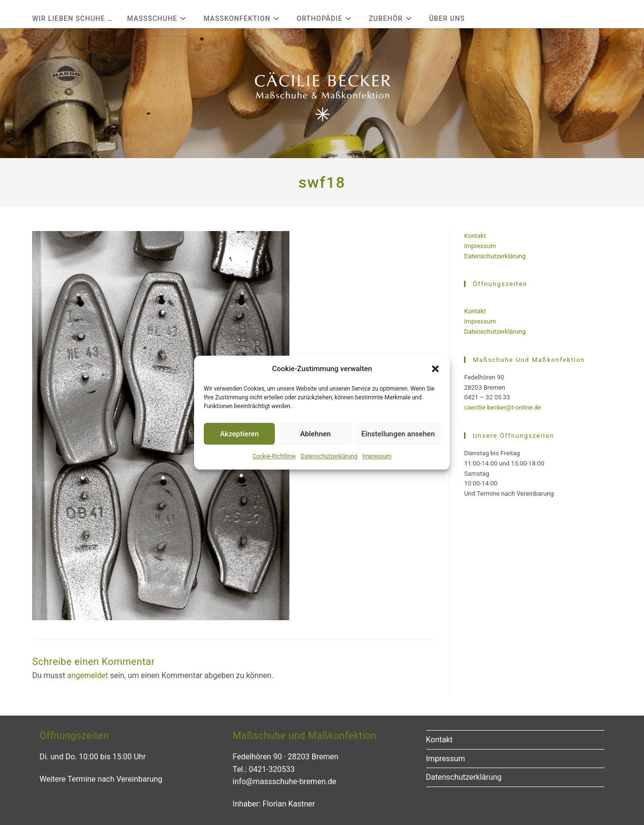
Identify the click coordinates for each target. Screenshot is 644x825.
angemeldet (88, 675)
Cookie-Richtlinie (274, 456)
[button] (435, 369)
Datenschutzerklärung (329, 456)
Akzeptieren (239, 434)
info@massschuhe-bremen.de (284, 781)
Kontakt (475, 236)
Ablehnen (315, 434)
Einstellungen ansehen (398, 434)
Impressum (377, 456)
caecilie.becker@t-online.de (502, 407)
